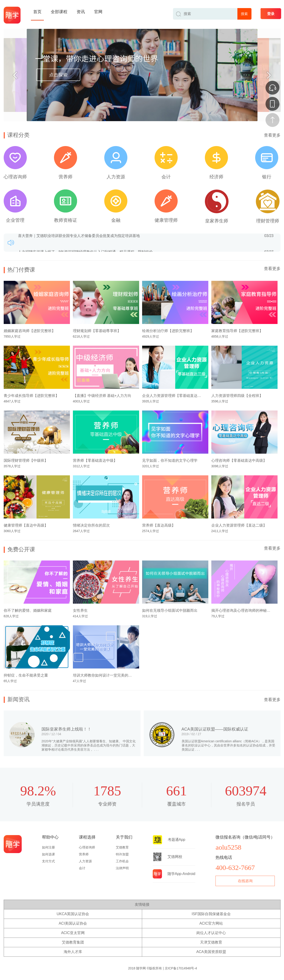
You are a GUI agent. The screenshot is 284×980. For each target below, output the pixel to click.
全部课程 (59, 12)
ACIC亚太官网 (73, 933)
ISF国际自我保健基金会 (211, 914)
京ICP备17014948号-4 (181, 968)
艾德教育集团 (73, 942)
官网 (98, 12)
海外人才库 (73, 952)
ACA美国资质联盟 (211, 952)
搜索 (244, 14)
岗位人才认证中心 (211, 933)
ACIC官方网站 (211, 923)
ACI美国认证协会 (73, 923)
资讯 (81, 12)
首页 (37, 12)
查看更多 (272, 135)
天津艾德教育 (211, 942)
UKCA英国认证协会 (73, 914)
